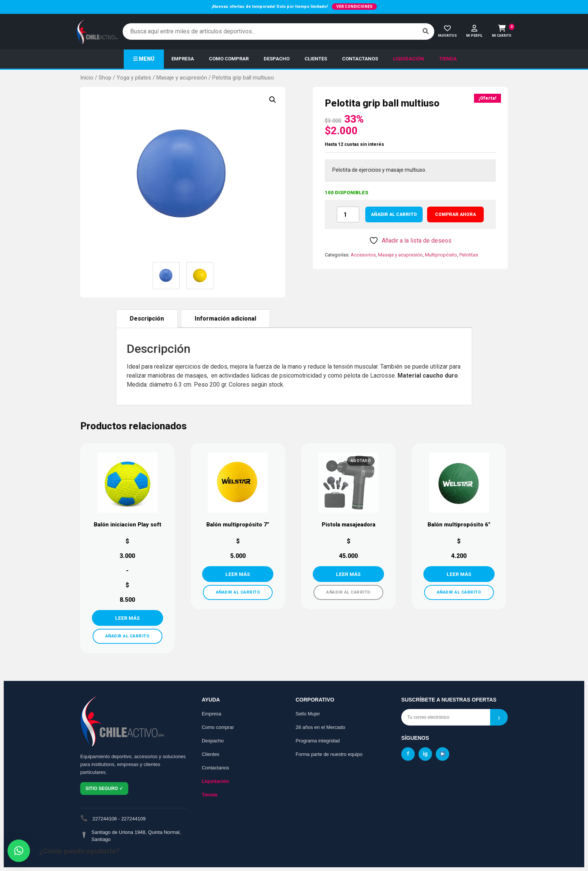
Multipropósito (441, 255)
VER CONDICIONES (354, 7)
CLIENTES (316, 59)
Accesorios (363, 255)
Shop (105, 78)
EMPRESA (183, 59)
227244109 (133, 819)
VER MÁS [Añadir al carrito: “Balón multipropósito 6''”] (459, 574)
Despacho (213, 741)
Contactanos (215, 768)
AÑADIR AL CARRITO (127, 636)
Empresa (211, 714)
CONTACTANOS (360, 59)
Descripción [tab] (147, 319)
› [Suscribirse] (499, 717)
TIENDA (448, 59)
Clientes (211, 754)
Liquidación (215, 781)
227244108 (105, 819)
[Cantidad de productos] (348, 214)
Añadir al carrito (394, 214)
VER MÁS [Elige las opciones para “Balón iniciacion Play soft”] (127, 618)
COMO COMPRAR (229, 59)
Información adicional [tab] (225, 319)
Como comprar (218, 727)
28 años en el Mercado (320, 727)
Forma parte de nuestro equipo (329, 754)
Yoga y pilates (134, 78)
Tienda (210, 795)
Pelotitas (469, 255)
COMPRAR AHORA (455, 214)
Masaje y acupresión (182, 78)
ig (425, 753)
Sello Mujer (308, 714)
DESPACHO (277, 59)
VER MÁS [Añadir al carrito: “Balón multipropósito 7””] (238, 574)
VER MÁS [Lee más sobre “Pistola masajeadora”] (348, 574)
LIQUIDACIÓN (409, 59)
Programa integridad (318, 741)
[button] (273, 100)
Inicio (87, 78)
